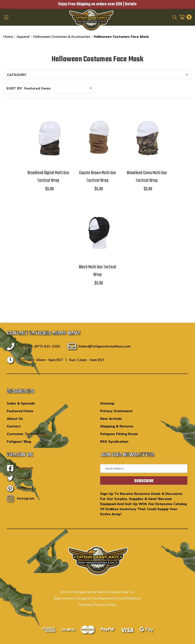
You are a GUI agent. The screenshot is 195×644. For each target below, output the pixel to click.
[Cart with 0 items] (184, 17)
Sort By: (14, 88)
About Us (15, 419)
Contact (14, 426)
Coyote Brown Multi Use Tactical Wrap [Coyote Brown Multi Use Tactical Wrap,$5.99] (98, 177)
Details (131, 4)
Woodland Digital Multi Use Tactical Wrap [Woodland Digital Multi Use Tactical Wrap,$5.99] (48, 177)
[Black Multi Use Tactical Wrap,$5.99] (98, 232)
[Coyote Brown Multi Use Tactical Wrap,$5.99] (98, 138)
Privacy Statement (116, 411)
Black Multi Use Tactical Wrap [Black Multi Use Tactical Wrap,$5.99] (98, 271)
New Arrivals (111, 419)
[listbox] (59, 88)
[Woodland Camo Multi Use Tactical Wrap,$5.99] (147, 138)
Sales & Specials (21, 403)
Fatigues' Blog (19, 441)
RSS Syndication (114, 441)
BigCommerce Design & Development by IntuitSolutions (97, 598)
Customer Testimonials (27, 434)
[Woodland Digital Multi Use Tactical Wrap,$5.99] (48, 138)
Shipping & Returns (117, 426)
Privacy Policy (105, 605)
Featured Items (20, 411)
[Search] (174, 17)
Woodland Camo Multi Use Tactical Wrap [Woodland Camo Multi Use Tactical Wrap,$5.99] (147, 177)
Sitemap (107, 403)
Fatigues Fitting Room (119, 434)
